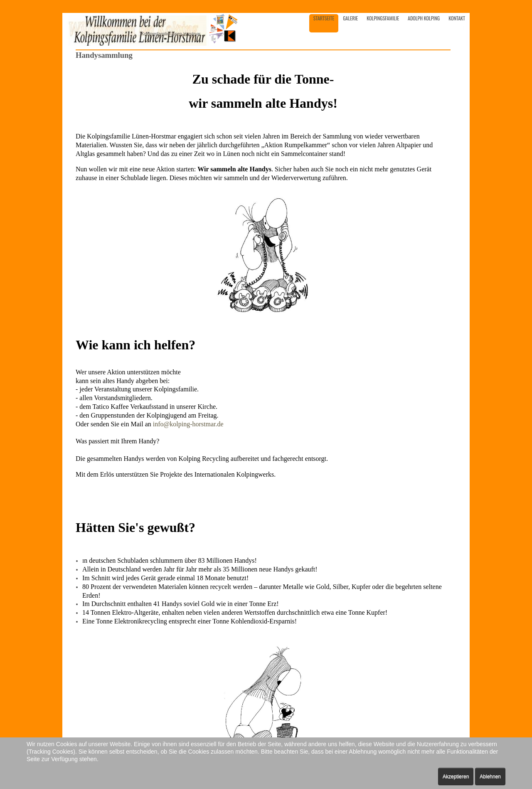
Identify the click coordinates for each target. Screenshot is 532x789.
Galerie (350, 18)
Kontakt (457, 18)
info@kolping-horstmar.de (188, 424)
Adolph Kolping (424, 18)
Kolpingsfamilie (383, 18)
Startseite (324, 18)
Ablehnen (490, 777)
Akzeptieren (456, 777)
